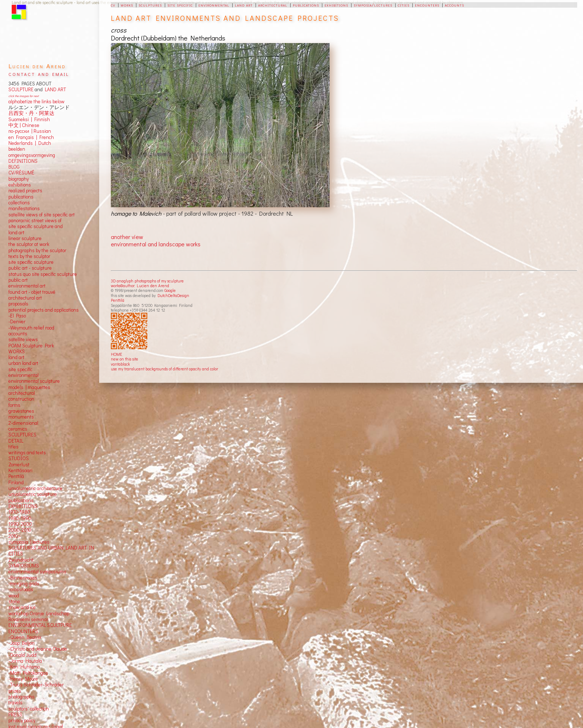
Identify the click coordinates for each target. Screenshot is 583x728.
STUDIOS (19, 458)
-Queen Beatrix (25, 637)
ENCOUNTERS (23, 631)
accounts (454, 5)
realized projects (25, 190)
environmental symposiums (37, 571)
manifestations (24, 208)
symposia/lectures (373, 5)
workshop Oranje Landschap (39, 613)
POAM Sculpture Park (31, 346)
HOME (116, 354)
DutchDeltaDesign (173, 295)
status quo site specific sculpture (43, 274)
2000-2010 (20, 530)
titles (13, 447)
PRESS (15, 714)
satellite (17, 339)
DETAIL (16, 441)
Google (170, 290)
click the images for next (24, 96)
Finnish (41, 119)
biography (19, 179)
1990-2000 (20, 524)
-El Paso (17, 316)
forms (14, 405)
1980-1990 (20, 518)
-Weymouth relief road (31, 328)
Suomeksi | (20, 119)
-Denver (17, 321)
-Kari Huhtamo (24, 667)
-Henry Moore (23, 679)
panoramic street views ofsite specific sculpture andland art (36, 226)
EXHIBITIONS (23, 506)
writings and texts (27, 452)
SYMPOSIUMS (24, 566)
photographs (22, 697)
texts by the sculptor (29, 256)
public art (18, 280)
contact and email (39, 74)
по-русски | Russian (30, 131)
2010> (15, 536)
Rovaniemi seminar (28, 619)
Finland (16, 482)
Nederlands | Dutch (30, 143)
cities (404, 5)
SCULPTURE (21, 89)
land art (244, 5)
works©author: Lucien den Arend (140, 286)
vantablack (120, 364)
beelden (17, 149)
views (32, 339)
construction (21, 399)
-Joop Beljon (22, 643)
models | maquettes (29, 387)
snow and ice (22, 607)
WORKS (17, 351)
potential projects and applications (44, 310)
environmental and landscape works (156, 244)
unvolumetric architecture (35, 488)
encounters (427, 5)
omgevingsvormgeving (32, 155)
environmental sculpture (34, 381)
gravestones (21, 411)
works (127, 5)
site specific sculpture (31, 262)
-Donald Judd (22, 655)
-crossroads (21, 589)
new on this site (125, 359)
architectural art (25, 298)
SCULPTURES (22, 435)
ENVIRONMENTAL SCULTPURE (40, 625)
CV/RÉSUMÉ (21, 173)
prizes (15, 691)
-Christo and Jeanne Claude (38, 649)
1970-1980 (19, 512)
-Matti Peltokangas (28, 673)
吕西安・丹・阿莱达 (31, 113)
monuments (21, 417)
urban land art (23, 363)
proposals (18, 304)
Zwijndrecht (21, 560)
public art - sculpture (30, 268)
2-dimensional (23, 423)
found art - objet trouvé (32, 292)
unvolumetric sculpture (33, 494)
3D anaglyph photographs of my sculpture (147, 281)
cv (113, 5)
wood (14, 596)
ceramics (18, 429)
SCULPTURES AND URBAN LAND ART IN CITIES (51, 551)
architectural (273, 5)
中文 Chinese (24, 125)
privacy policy (22, 720)
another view (127, 237)
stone (14, 601)
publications (306, 5)
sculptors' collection (29, 709)
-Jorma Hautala (25, 661)
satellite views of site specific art (42, 215)
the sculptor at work (29, 244)
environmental (214, 5)
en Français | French (31, 137)
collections (19, 203)
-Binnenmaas (23, 578)
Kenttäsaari (20, 470)
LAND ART (54, 89)
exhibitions (336, 5)
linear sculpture (25, 238)
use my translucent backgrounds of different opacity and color (164, 369)
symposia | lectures (29, 542)
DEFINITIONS (23, 161)
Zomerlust (19, 465)
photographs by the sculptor (37, 250)
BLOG (14, 167)
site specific (180, 5)
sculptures (150, 5)
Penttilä (118, 300)
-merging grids (24, 583)
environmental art (27, 286)
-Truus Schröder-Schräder (36, 685)
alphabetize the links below (36, 101)
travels (15, 702)
